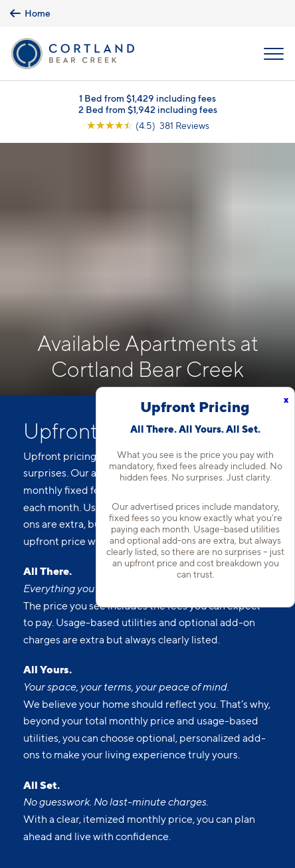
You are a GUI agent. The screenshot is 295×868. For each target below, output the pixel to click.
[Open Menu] (274, 54)
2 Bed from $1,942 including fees (148, 109)
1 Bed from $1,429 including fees (147, 98)
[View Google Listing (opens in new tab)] (148, 125)
